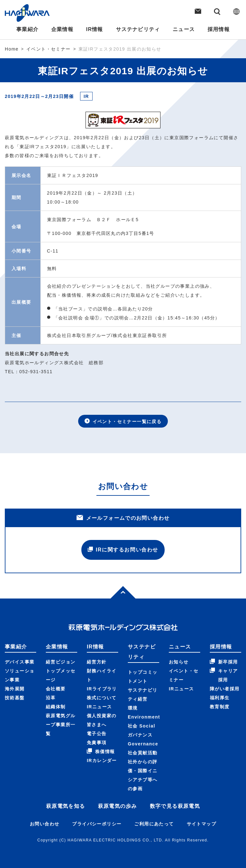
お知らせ (179, 662)
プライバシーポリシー (97, 824)
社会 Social (142, 726)
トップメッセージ (61, 675)
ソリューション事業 (20, 675)
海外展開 (15, 689)
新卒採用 (224, 662)
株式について (102, 698)
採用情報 (219, 29)
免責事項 (97, 743)
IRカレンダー (102, 760)
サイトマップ (201, 824)
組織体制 (56, 707)
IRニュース (99, 707)
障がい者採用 (225, 689)
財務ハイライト (102, 675)
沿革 (51, 698)
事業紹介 (27, 29)
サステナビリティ (138, 29)
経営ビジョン (61, 662)
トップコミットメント (143, 677)
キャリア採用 (224, 675)
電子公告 (97, 734)
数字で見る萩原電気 (175, 806)
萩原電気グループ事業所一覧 (61, 725)
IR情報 (94, 29)
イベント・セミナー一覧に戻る (123, 421)
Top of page (118, 591)
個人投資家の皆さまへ (102, 720)
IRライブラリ (102, 689)
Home (12, 49)
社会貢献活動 (143, 753)
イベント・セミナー (49, 49)
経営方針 (97, 662)
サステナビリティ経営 (143, 695)
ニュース (184, 29)
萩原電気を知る (66, 806)
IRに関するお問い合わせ (123, 550)
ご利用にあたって (154, 824)
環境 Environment (144, 712)
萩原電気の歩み (118, 806)
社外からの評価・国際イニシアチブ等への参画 (143, 775)
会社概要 (56, 689)
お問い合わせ (45, 824)
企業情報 (62, 29)
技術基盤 (15, 698)
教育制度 (220, 707)
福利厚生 (220, 698)
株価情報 (101, 751)
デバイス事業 (20, 662)
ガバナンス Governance (143, 739)
